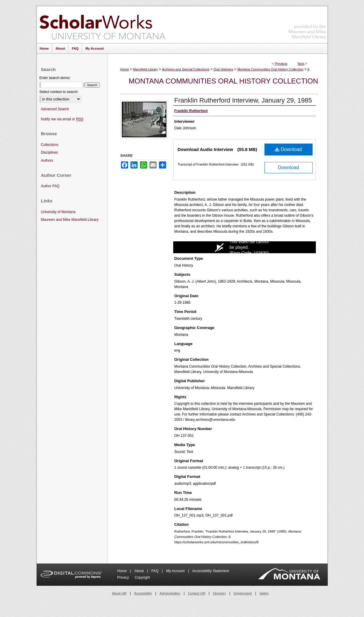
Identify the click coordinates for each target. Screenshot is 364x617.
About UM (119, 593)
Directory (219, 593)
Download (288, 149)
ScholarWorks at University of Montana (102, 25)
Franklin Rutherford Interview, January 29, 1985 (243, 100)
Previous (281, 64)
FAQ (155, 571)
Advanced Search (55, 109)
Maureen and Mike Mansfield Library (307, 24)
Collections (50, 145)
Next (301, 64)
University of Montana (58, 212)
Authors (47, 160)
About (140, 571)
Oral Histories (223, 69)
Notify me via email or (62, 119)
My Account (176, 571)
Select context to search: (59, 92)
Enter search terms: (55, 78)
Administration (170, 593)
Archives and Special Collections (186, 69)
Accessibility (143, 593)
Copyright (142, 577)
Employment (243, 593)
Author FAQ (50, 186)
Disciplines (49, 152)
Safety (264, 593)
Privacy (124, 577)
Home (125, 69)
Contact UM (197, 593)
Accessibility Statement (211, 571)
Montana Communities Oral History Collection (271, 69)
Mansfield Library (146, 69)
